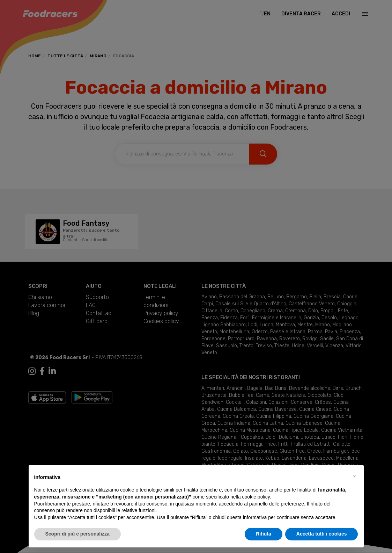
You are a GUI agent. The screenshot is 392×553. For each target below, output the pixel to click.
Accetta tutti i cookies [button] (322, 534)
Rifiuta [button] (264, 534)
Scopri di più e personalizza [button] (77, 534)
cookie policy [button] (256, 497)
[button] (355, 476)
